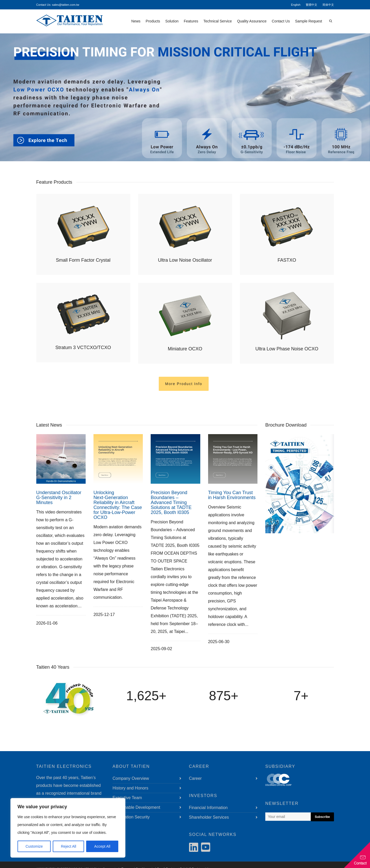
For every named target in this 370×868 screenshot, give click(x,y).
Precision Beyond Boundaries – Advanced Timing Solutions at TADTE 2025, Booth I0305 (171, 502)
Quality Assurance (252, 21)
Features (191, 21)
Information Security (131, 817)
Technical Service (218, 21)
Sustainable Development (136, 807)
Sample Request (309, 21)
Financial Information (209, 808)
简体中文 (328, 5)
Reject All (68, 846)
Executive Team (127, 798)
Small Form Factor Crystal (83, 260)
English (296, 5)
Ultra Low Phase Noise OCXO (287, 349)
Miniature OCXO (185, 349)
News (136, 21)
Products (153, 21)
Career (195, 778)
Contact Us (281, 21)
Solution (172, 21)
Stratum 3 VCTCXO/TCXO (83, 348)
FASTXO (287, 260)
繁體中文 (312, 5)
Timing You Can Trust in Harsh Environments (232, 495)
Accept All (102, 846)
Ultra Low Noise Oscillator (185, 260)
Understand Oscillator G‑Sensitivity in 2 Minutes (59, 498)
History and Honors (130, 788)
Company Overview (131, 778)
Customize (34, 846)
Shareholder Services (209, 817)
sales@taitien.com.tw (66, 5)
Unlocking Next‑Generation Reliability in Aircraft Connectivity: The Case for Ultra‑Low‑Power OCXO (118, 505)
